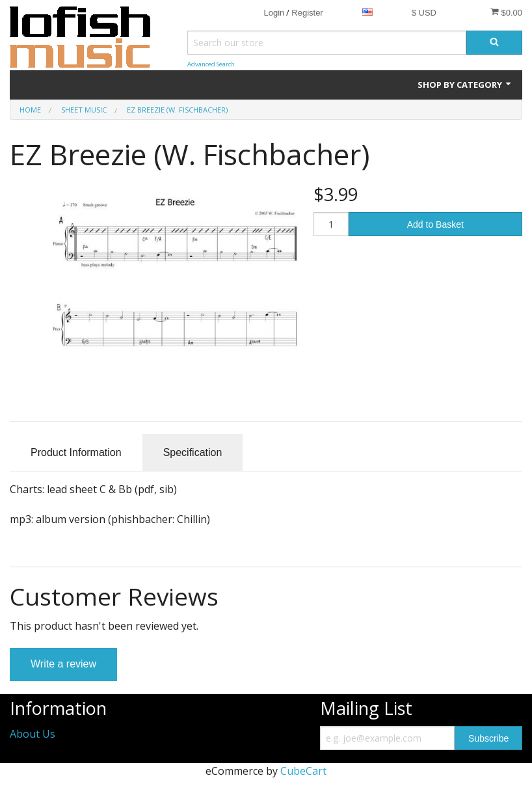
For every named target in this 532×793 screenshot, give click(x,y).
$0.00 (506, 12)
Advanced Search (211, 64)
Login (274, 13)
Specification (193, 452)
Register (307, 13)
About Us (33, 734)
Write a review (63, 664)
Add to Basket (435, 224)
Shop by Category (465, 85)
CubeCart (303, 771)
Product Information (76, 452)
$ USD (424, 13)
